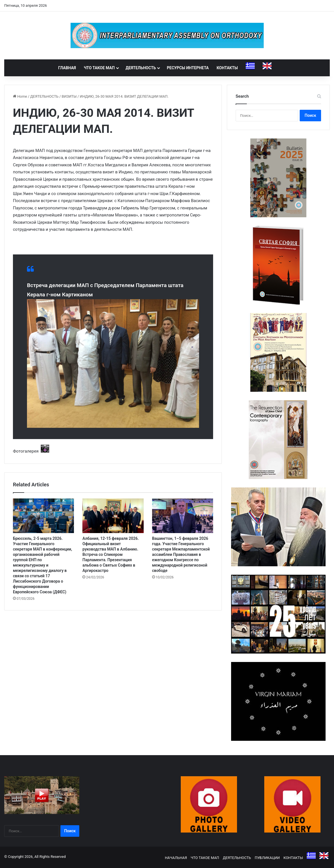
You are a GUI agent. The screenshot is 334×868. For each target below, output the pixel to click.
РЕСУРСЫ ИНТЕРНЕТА (188, 68)
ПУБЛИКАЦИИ (267, 858)
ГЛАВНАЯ (67, 68)
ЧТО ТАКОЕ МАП (99, 68)
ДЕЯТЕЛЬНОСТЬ (141, 68)
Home (20, 96)
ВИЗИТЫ (69, 96)
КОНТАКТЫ (227, 68)
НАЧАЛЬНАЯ (176, 858)
